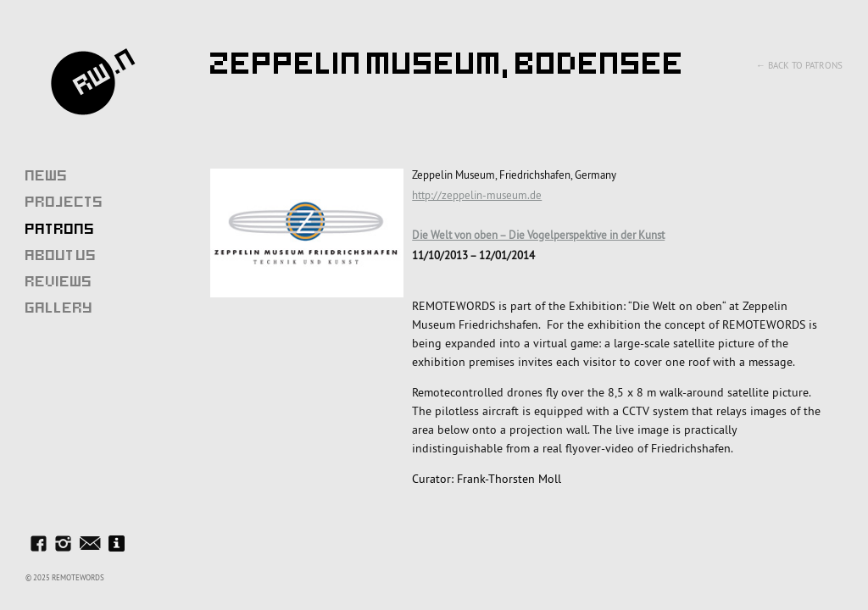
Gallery (59, 308)
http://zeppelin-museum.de (477, 195)
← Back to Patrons (799, 65)
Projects (64, 202)
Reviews (59, 281)
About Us (61, 255)
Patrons (60, 229)
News (47, 175)
